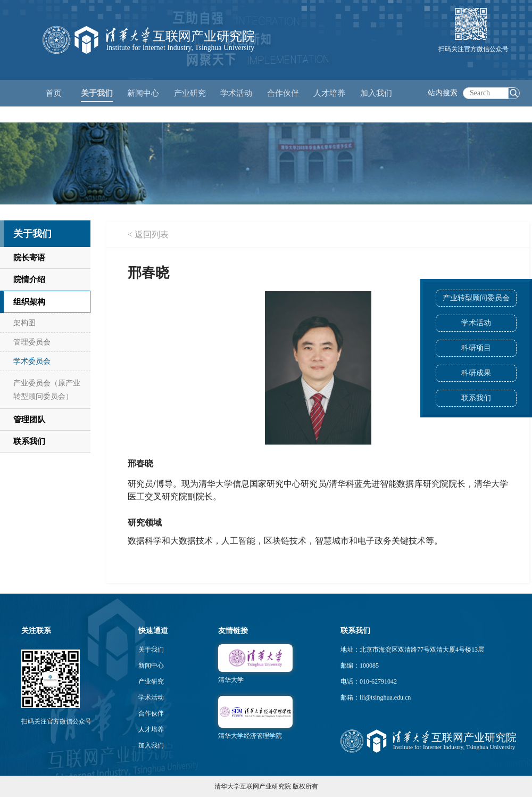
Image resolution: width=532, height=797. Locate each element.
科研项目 (476, 348)
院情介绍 (29, 280)
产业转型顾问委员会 (476, 298)
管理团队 (29, 420)
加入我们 (151, 745)
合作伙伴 (151, 713)
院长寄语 (29, 258)
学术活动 (236, 93)
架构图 (24, 323)
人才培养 (151, 729)
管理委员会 (32, 342)
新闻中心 (151, 665)
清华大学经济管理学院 (250, 736)
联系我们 (476, 398)
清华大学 (231, 680)
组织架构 (29, 302)
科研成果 (476, 373)
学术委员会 (32, 361)
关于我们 (151, 650)
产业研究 (151, 681)
